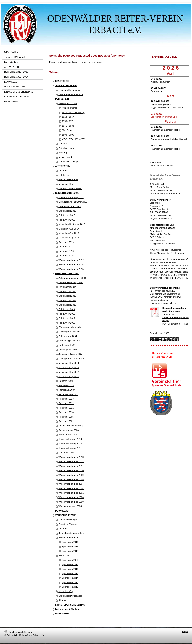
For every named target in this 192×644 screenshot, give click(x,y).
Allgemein (63, 600)
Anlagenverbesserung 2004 (72, 278)
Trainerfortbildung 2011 (70, 448)
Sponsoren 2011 (70, 587)
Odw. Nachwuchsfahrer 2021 (73, 202)
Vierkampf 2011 (66, 453)
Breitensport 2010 (67, 305)
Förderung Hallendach (70, 327)
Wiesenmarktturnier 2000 (71, 497)
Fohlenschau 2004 (68, 336)
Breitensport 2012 (67, 296)
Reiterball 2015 (66, 256)
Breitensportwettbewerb (70, 188)
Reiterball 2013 (66, 399)
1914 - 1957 (68, 117)
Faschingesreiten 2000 (70, 332)
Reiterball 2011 (66, 408)
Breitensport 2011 (67, 300)
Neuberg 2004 (66, 381)
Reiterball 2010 (66, 412)
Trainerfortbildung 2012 (70, 444)
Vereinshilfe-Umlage (68, 162)
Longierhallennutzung (69, 90)
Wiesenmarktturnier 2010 (71, 470)
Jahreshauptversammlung (71, 533)
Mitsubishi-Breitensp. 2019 (72, 224)
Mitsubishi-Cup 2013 (69, 367)
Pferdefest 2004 (66, 385)
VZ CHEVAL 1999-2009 (74, 139)
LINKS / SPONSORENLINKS (70, 605)
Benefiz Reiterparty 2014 (71, 282)
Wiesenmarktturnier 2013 (71, 457)
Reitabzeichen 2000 (68, 394)
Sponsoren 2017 (70, 564)
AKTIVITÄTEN (63, 166)
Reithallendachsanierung (71, 426)
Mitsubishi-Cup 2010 (69, 376)
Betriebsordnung (67, 148)
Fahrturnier (64, 175)
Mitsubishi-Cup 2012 (69, 372)
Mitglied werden (66, 157)
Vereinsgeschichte (68, 103)
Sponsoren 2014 (70, 551)
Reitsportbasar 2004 (69, 430)
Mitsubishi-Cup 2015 (69, 238)
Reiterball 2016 (66, 251)
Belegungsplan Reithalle (71, 94)
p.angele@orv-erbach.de (162, 244)
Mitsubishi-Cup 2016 (69, 233)
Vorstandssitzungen (68, 520)
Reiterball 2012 (66, 403)
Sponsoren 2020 (70, 560)
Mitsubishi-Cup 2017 (69, 229)
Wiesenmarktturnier (68, 179)
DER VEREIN (62, 99)
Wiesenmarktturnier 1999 (71, 502)
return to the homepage (90, 62)
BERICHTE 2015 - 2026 (67, 193)
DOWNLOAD (62, 511)
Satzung (63, 153)
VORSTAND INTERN (66, 515)
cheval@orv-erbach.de (161, 166)
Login (185, 631)
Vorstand (63, 144)
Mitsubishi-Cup (66, 184)
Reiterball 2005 (66, 417)
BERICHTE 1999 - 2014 (67, 273)
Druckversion (13, 632)
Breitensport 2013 (67, 291)
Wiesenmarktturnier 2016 (71, 265)
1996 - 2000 (68, 135)
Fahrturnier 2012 (67, 318)
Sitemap (28, 632)
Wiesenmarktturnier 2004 (71, 488)
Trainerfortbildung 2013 (70, 439)
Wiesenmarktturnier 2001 (71, 493)
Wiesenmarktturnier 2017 (71, 260)
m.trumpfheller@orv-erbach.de (165, 194)
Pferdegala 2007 (67, 390)
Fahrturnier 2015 (67, 220)
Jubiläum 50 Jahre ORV (70, 354)
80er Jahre (67, 130)
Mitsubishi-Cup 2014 (69, 363)
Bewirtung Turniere (68, 524)
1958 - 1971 (68, 121)
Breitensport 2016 (67, 211)
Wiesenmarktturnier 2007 (71, 484)
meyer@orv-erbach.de (161, 219)
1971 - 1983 (68, 126)
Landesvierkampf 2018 (70, 206)
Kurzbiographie (70, 108)
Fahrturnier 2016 (67, 215)
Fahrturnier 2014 (67, 309)
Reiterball (63, 171)
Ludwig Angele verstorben (71, 359)
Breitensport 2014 (67, 287)
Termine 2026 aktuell (66, 85)
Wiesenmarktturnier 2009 (71, 475)
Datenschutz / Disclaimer (68, 609)
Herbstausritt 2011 (68, 345)
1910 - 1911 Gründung (73, 112)
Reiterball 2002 (66, 421)
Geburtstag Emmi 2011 (70, 341)
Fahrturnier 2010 (67, 323)
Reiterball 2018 (66, 247)
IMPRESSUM (62, 614)
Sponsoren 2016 (70, 542)
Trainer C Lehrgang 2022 (71, 197)
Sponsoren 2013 (70, 582)
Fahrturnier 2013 (67, 314)
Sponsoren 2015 (70, 547)
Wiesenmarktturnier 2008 (71, 479)
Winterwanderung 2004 (70, 506)
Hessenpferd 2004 (68, 350)
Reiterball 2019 (66, 242)
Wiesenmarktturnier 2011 (71, 466)
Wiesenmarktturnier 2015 (71, 269)
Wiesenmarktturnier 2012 (71, 461)
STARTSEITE (62, 81)
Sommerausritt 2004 (69, 435)
